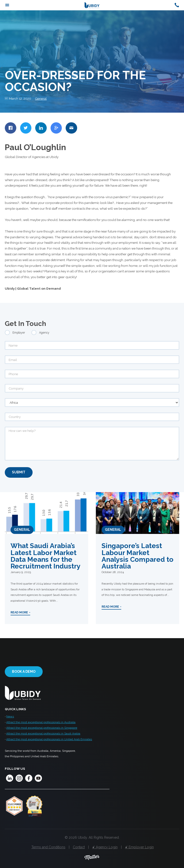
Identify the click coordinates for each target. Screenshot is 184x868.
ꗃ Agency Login (105, 847)
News (10, 716)
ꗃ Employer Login (139, 847)
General (41, 98)
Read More (19, 612)
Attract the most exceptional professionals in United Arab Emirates (49, 739)
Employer (19, 333)
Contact (79, 847)
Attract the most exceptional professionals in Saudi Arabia (43, 734)
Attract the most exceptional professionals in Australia (41, 722)
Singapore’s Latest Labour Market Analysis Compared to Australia (138, 556)
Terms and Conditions (48, 847)
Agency (44, 333)
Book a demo (24, 672)
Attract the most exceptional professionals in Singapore (42, 728)
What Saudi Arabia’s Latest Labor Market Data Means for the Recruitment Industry (46, 556)
